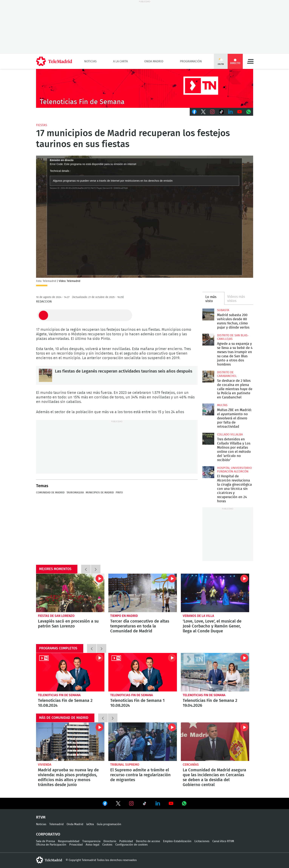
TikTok (221, 112)
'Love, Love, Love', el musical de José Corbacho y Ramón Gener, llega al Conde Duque (215, 593)
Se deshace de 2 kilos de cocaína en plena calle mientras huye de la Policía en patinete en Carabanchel (208, 377)
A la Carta (120, 61)
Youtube (240, 112)
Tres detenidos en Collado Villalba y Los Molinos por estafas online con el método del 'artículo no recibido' (208, 439)
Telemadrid (56, 824)
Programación (191, 61)
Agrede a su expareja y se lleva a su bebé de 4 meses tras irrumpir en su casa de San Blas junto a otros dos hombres (208, 340)
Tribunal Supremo (125, 765)
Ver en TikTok (145, 804)
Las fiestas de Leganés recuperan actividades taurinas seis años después (45, 375)
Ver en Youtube (171, 803)
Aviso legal (92, 845)
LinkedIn (230, 112)
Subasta (223, 310)
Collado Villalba (230, 434)
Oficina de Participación (51, 845)
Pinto (119, 493)
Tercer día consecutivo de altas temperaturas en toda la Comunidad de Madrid (143, 593)
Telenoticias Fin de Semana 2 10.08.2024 (70, 672)
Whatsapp (249, 112)
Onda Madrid (154, 61)
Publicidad (126, 841)
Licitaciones (202, 841)
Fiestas (42, 125)
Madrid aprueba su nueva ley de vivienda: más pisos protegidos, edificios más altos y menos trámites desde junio (70, 742)
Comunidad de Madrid (50, 493)
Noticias (90, 61)
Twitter (203, 112)
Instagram (212, 112)
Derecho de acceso (148, 841)
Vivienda (45, 765)
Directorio (110, 841)
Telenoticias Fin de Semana (59, 695)
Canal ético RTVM (223, 841)
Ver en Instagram (131, 803)
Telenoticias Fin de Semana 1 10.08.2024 (143, 672)
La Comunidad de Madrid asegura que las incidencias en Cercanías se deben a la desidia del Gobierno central (215, 742)
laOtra (90, 824)
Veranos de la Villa (198, 616)
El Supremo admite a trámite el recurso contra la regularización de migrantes (143, 742)
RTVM (41, 817)
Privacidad (76, 845)
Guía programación (109, 824)
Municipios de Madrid (100, 493)
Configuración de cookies (131, 845)
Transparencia (91, 841)
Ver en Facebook (105, 804)
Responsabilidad (69, 841)
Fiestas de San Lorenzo (56, 616)
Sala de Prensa (45, 841)
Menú (250, 61)
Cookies (107, 845)
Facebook (194, 112)
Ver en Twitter (118, 804)
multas (222, 405)
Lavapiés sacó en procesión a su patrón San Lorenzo (70, 593)
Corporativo (48, 834)
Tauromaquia (75, 493)
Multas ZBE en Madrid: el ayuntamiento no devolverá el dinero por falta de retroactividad (208, 409)
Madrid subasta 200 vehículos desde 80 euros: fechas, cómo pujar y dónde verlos (208, 314)
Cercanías (191, 765)
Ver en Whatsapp (184, 803)
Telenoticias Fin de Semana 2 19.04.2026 (215, 672)
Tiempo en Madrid (124, 616)
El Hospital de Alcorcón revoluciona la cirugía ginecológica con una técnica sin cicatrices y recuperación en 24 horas (208, 472)
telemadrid (49, 860)
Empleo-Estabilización (177, 841)
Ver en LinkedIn (158, 803)
